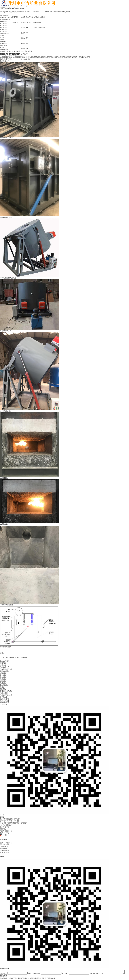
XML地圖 (17, 821)
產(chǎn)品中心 (26, 12)
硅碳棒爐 (24, 80)
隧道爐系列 (25, 49)
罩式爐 (23, 70)
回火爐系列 (25, 38)
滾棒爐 (23, 75)
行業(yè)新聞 (37, 22)
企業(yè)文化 (16, 22)
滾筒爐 (23, 65)
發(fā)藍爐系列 (26, 59)
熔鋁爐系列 (25, 43)
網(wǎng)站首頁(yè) (6, 12)
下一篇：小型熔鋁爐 (21, 657)
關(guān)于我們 (17, 12)
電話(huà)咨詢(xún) (6, 831)
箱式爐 (23, 96)
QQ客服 (4, 835)
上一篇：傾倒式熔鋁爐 (7, 657)
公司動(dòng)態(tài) (39, 17)
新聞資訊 (36, 12)
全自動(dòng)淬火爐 (27, 17)
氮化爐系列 (25, 33)
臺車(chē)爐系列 (26, 22)
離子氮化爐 (49, 12)
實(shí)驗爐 (25, 91)
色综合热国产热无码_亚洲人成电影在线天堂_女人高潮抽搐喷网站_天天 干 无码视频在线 (27, 979)
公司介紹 (15, 17)
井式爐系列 (25, 54)
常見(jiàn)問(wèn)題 (39, 28)
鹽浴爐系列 (25, 86)
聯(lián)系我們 (66, 12)
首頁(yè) (10, 51)
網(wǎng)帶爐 (25, 101)
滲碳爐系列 (25, 28)
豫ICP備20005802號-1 (7, 821)
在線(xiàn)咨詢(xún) (6, 59)
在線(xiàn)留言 (57, 12)
